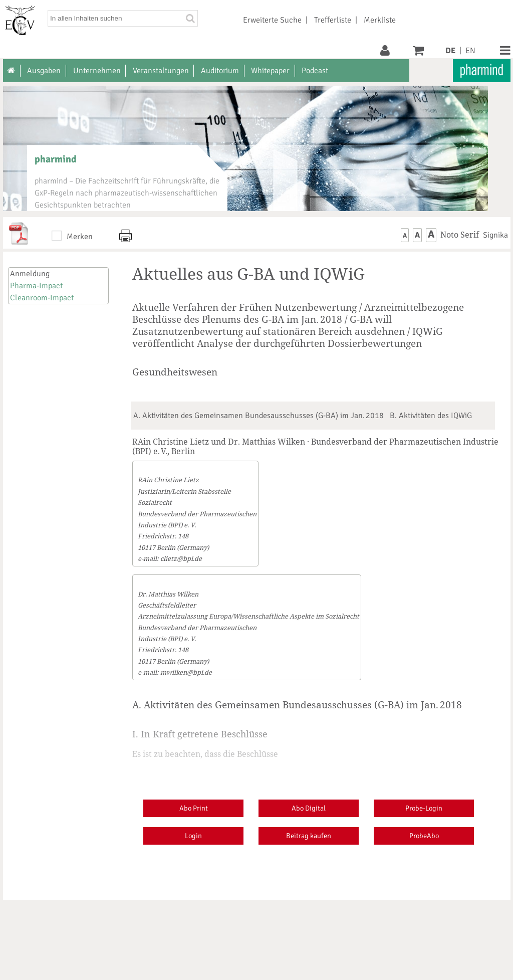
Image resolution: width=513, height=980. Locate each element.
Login (193, 836)
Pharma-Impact (36, 286)
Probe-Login (424, 808)
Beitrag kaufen (309, 836)
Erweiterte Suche (272, 20)
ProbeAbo (424, 836)
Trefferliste (333, 20)
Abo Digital (309, 808)
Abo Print (194, 808)
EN (470, 51)
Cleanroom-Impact (42, 298)
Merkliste (380, 20)
